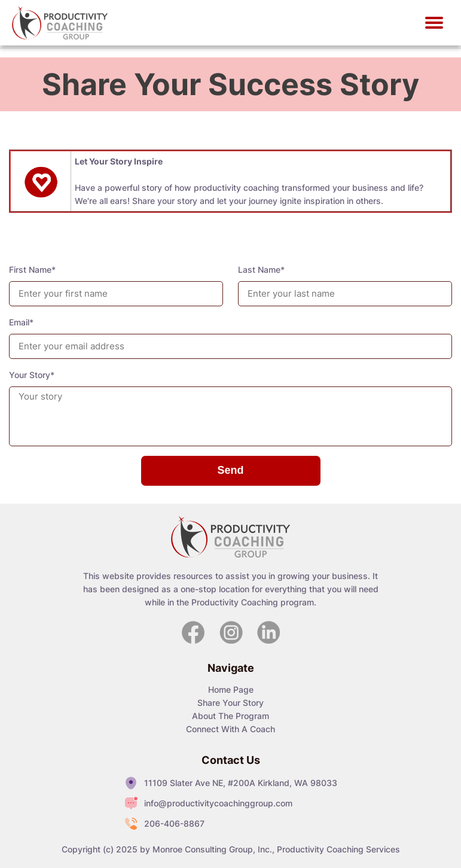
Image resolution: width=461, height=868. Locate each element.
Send (230, 470)
